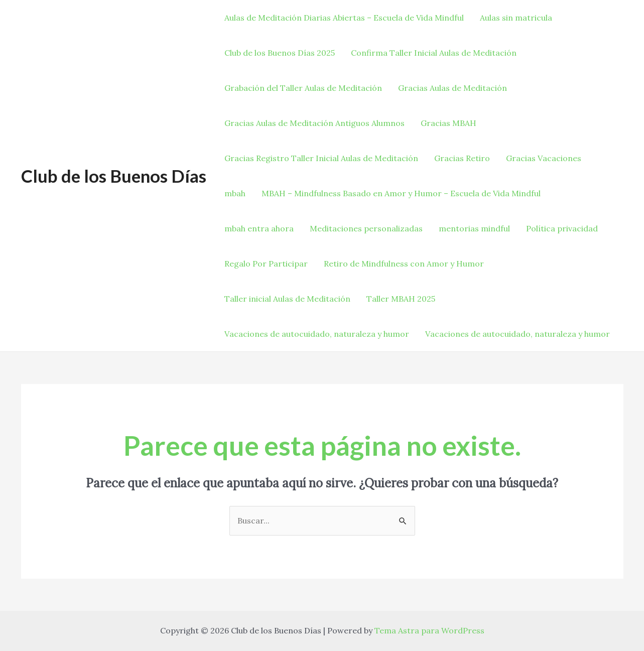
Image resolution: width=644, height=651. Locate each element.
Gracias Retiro (462, 158)
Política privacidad (562, 228)
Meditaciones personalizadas (366, 228)
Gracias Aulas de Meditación (453, 88)
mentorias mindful (474, 228)
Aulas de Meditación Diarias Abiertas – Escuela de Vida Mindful (344, 18)
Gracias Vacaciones (544, 158)
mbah (235, 193)
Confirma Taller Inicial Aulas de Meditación (434, 53)
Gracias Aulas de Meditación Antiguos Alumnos (314, 123)
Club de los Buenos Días (114, 176)
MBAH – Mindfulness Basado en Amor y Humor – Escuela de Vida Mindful (401, 193)
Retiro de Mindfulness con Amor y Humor (404, 264)
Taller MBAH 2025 (401, 299)
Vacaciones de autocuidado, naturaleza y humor (317, 334)
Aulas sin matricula (516, 18)
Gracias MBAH (448, 123)
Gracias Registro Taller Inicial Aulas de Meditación (321, 158)
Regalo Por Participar (266, 264)
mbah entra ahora (259, 228)
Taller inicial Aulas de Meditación (287, 299)
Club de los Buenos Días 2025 (280, 53)
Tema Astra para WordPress (429, 630)
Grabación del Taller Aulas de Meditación (303, 88)
